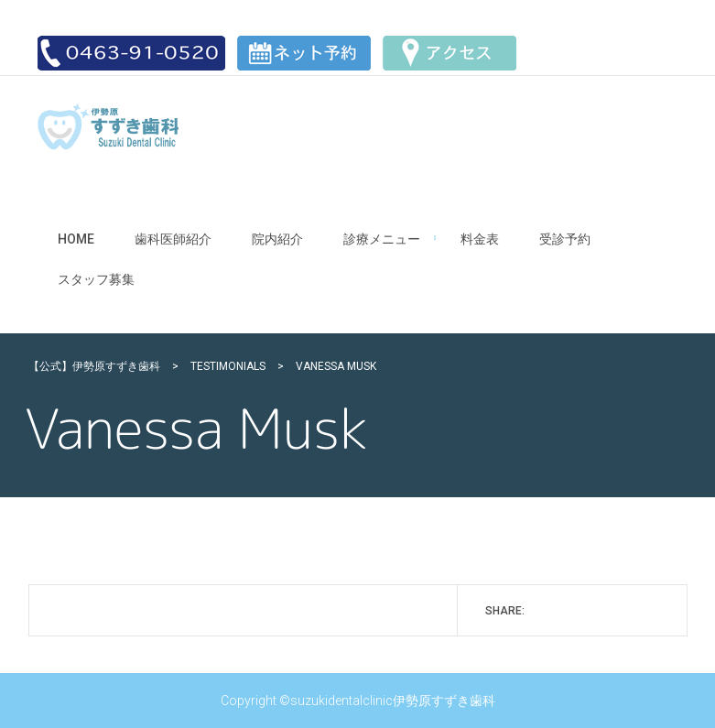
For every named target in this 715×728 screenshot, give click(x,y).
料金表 (480, 239)
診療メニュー (382, 239)
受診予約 (565, 239)
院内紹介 (277, 239)
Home (76, 239)
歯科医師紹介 (173, 239)
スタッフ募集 (96, 279)
